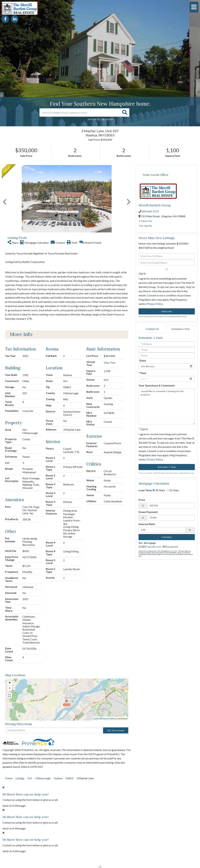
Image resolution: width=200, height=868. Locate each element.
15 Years (173, 490)
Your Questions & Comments (157, 385)
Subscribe (167, 311)
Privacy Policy (155, 304)
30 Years (159, 490)
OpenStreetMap (109, 719)
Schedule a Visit (181, 329)
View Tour (110, 363)
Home (9, 778)
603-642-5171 (150, 211)
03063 (69, 778)
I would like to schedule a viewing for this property (167, 406)
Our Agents (146, 226)
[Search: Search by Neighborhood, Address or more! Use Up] (80, 112)
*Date (142, 360)
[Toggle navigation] (194, 7)
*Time (142, 373)
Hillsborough (43, 778)
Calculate (167, 537)
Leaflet (96, 719)
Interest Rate (147, 524)
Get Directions (116, 730)
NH (30, 778)
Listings (20, 778)
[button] (125, 112)
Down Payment (148, 512)
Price (142, 500)
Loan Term (145, 490)
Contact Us (145, 221)
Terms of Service (186, 473)
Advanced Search (99, 119)
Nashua (58, 778)
